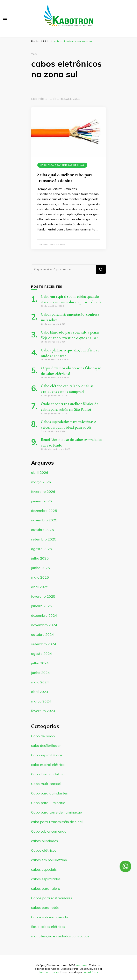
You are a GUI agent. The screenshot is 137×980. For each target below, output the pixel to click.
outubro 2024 (43, 635)
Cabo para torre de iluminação (57, 812)
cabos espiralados (46, 879)
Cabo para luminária (48, 803)
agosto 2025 (42, 549)
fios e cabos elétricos (48, 927)
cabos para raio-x (46, 888)
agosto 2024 (42, 654)
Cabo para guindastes (49, 793)
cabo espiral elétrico (48, 765)
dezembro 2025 (44, 511)
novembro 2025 (44, 520)
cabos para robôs (45, 908)
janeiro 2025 (42, 606)
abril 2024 (40, 692)
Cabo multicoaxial (46, 784)
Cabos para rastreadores (52, 898)
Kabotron (82, 965)
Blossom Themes (48, 972)
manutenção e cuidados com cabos (60, 936)
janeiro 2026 (42, 501)
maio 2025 (40, 577)
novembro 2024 (44, 625)
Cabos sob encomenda (50, 917)
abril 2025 (40, 587)
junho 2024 (40, 673)
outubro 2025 (43, 530)
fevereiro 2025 (43, 596)
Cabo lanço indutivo (48, 774)
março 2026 (41, 482)
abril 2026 (40, 472)
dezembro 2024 (44, 615)
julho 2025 (40, 558)
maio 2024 (40, 682)
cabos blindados (44, 841)
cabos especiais (44, 869)
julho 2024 (40, 663)
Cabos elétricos (44, 850)
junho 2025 (40, 568)
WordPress (91, 972)
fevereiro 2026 (43, 492)
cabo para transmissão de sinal (62, 165)
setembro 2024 (44, 644)
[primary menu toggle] (5, 18)
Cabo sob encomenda (49, 831)
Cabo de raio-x (43, 736)
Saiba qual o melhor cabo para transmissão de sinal (65, 177)
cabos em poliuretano (49, 860)
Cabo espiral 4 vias (47, 755)
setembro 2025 (44, 539)
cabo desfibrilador (46, 746)
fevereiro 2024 (43, 711)
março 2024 (41, 701)
